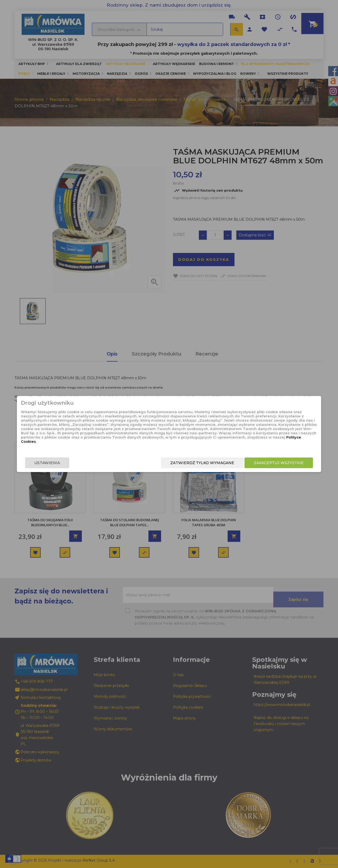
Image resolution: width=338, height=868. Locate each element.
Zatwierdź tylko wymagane (179, 464)
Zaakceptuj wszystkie (255, 464)
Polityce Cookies (165, 445)
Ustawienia (70, 464)
